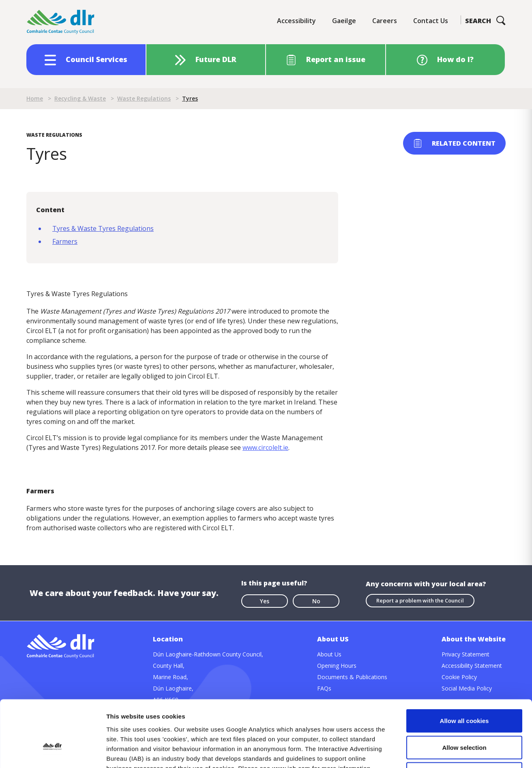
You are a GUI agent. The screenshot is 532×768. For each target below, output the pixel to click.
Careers (385, 21)
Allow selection (464, 688)
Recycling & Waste (80, 98)
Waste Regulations (144, 98)
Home (35, 98)
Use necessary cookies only (464, 715)
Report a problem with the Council (420, 600)
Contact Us (431, 21)
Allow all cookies (464, 662)
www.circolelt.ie (265, 447)
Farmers (65, 241)
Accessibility (296, 21)
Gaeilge (344, 21)
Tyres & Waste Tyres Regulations (103, 228)
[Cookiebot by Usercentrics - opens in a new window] (53, 752)
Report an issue (336, 59)
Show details (426, 752)
